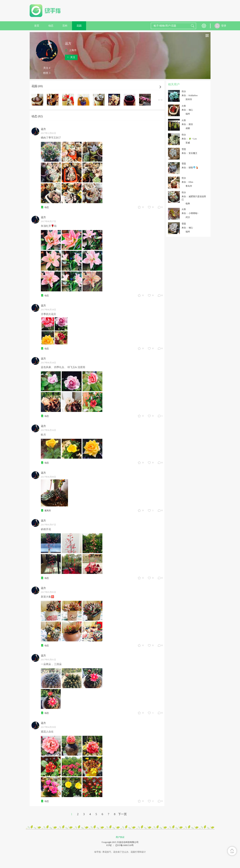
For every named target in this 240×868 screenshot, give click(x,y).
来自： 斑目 (187, 124)
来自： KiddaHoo (190, 95)
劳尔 (184, 91)
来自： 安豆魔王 (189, 153)
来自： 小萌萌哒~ (190, 213)
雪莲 (184, 149)
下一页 (122, 814)
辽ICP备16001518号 (125, 845)
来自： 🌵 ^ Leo (189, 139)
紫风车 (48, 511)
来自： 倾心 (187, 110)
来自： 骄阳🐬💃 (190, 168)
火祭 (184, 106)
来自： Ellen (187, 182)
